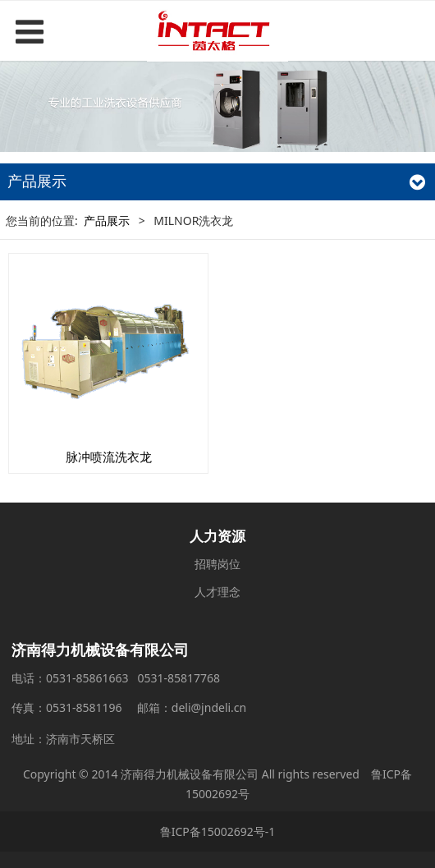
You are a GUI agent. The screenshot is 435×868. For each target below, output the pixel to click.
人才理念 (217, 592)
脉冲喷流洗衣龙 (109, 457)
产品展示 (107, 220)
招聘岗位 (217, 564)
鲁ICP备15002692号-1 (218, 831)
